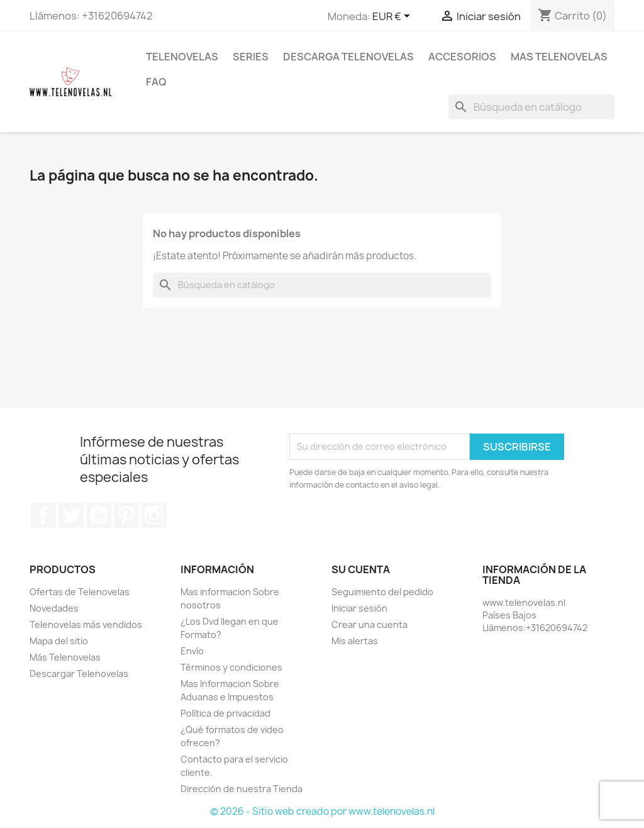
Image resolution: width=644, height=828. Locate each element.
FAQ (156, 82)
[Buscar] (531, 107)
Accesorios (462, 57)
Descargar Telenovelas (79, 674)
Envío (192, 651)
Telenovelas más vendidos (86, 624)
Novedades (54, 608)
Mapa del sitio (59, 641)
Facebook (43, 515)
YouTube (99, 515)
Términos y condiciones (231, 667)
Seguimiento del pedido (382, 592)
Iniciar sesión (359, 608)
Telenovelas (182, 57)
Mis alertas (355, 641)
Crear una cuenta (369, 624)
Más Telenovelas (65, 657)
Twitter (71, 515)
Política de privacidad (225, 713)
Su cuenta (361, 569)
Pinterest (126, 515)
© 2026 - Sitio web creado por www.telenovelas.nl (322, 811)
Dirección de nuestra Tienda (241, 789)
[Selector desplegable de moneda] (393, 17)
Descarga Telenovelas (348, 57)
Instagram (154, 515)
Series (251, 57)
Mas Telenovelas (559, 57)
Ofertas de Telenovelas (80, 592)
